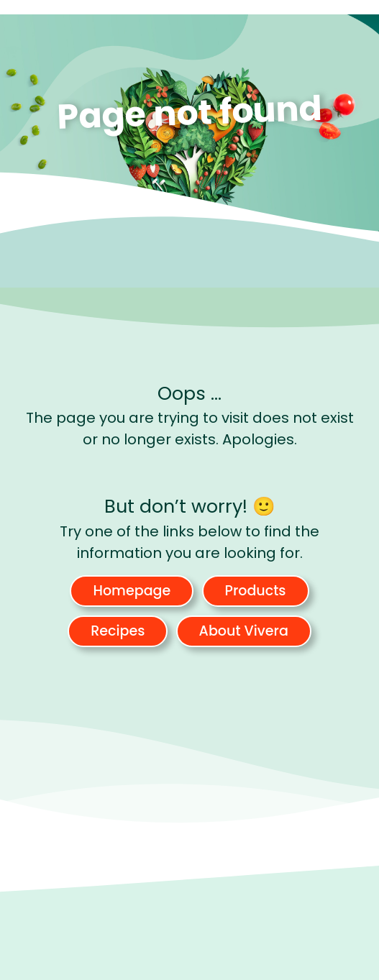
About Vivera (244, 631)
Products (256, 591)
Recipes (118, 631)
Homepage (132, 591)
